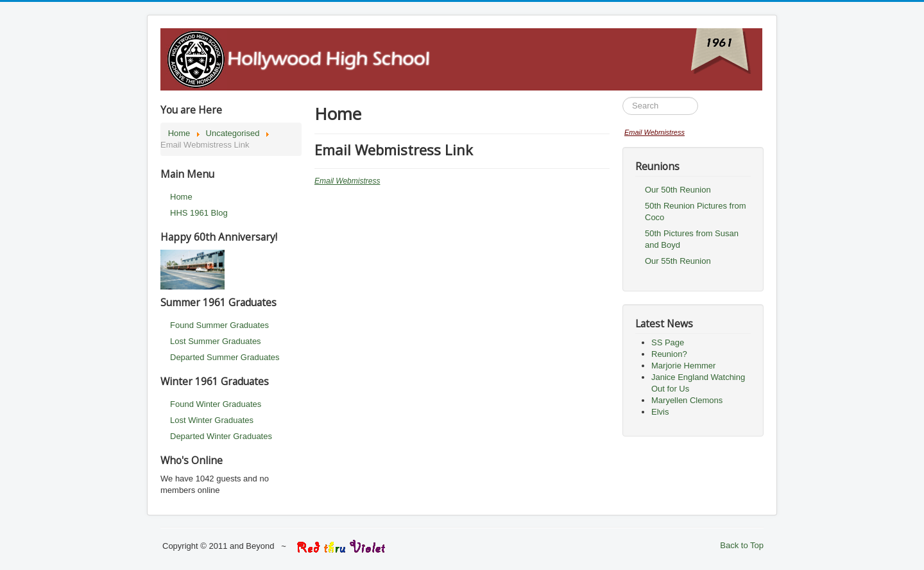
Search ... (623, 97)
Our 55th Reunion (678, 261)
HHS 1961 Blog (199, 213)
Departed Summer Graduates (225, 357)
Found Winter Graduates (216, 404)
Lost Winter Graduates (212, 420)
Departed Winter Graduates (221, 436)
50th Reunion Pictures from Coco (696, 212)
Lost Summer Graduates (216, 341)
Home (181, 197)
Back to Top (742, 545)
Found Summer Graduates (219, 325)
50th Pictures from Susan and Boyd (692, 239)
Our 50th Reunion (678, 190)
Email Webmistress (347, 181)
